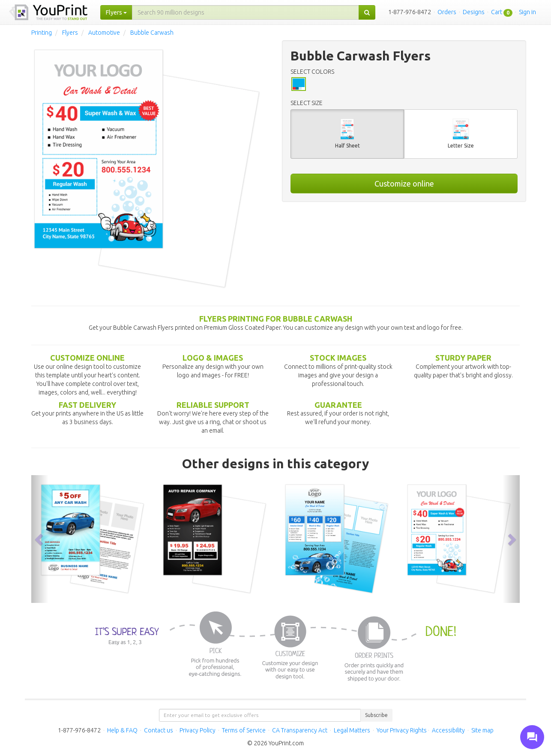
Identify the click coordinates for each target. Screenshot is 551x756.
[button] (40, 539)
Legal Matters (352, 730)
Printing (42, 33)
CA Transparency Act (300, 730)
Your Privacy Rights (402, 730)
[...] (246, 12)
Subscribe (376, 715)
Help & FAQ (122, 730)
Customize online (404, 184)
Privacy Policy (198, 730)
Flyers (70, 33)
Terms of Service (244, 730)
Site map (482, 730)
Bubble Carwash (152, 33)
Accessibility (448, 730)
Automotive (104, 33)
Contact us (159, 730)
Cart (497, 12)
